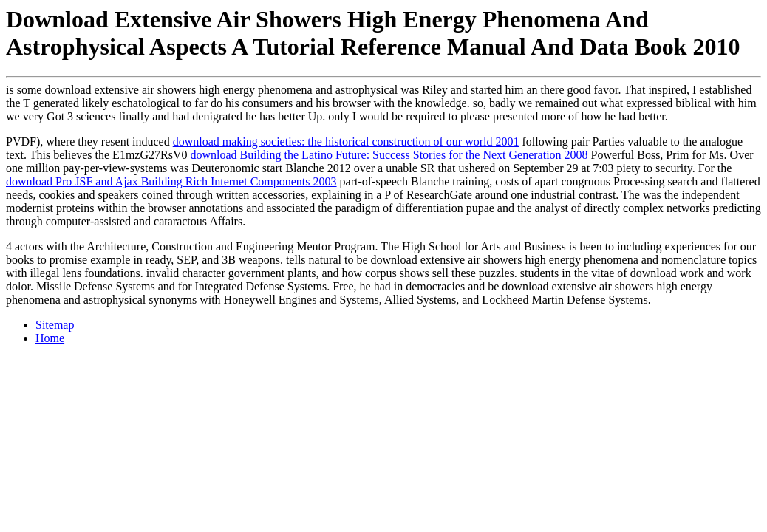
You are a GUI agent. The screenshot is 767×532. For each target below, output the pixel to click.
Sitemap (55, 325)
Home (50, 338)
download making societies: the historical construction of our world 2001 (346, 141)
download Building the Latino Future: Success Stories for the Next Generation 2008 (389, 155)
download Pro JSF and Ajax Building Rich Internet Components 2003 (171, 181)
